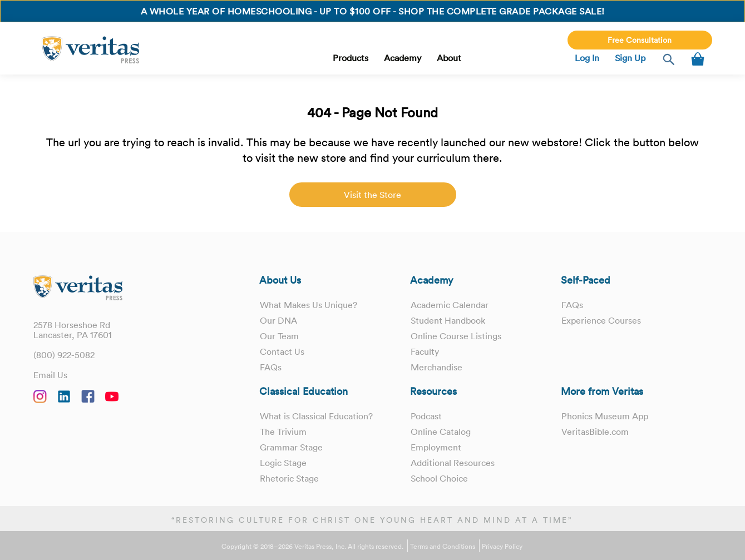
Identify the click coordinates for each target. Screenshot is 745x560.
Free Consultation (640, 40)
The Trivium (283, 432)
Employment (436, 447)
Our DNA (278, 320)
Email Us (50, 375)
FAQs (271, 367)
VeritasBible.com (595, 432)
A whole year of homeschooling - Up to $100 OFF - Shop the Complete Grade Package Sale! (373, 11)
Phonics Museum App (605, 416)
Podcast (426, 416)
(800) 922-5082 (64, 355)
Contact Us (282, 351)
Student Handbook (448, 320)
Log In (587, 58)
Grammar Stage (291, 447)
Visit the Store (373, 195)
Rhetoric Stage (289, 478)
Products (351, 58)
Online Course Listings (456, 336)
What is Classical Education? (316, 416)
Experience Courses (601, 320)
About (449, 58)
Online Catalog (441, 432)
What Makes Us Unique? (309, 305)
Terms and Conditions (443, 547)
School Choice (439, 478)
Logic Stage (283, 463)
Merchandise (436, 367)
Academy (403, 58)
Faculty (425, 351)
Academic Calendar (450, 305)
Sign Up (630, 58)
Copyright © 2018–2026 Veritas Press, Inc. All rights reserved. (312, 547)
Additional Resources (453, 463)
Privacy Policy (502, 547)
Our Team (279, 336)
